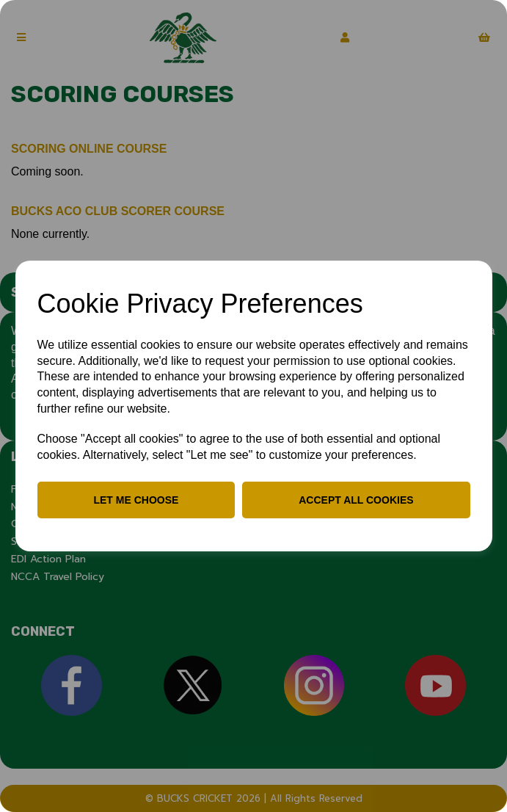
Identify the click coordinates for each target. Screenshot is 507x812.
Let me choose (136, 500)
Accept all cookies (356, 500)
